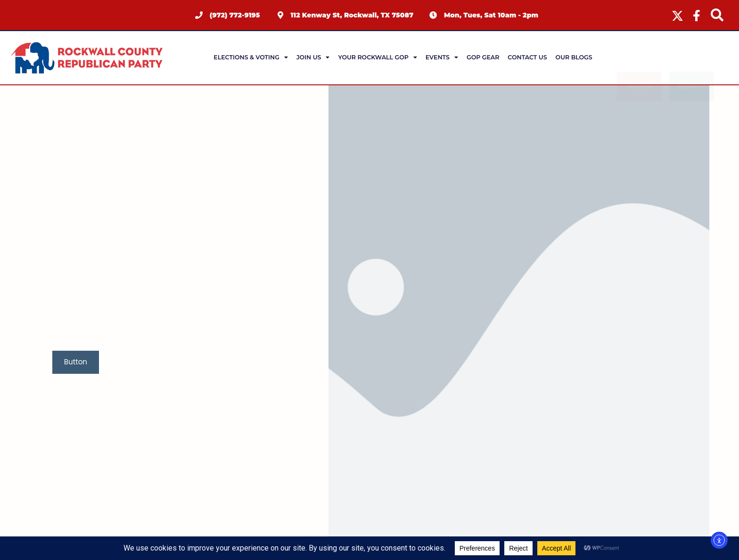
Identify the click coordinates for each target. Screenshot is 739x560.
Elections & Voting (251, 58)
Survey (639, 58)
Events (442, 58)
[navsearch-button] (717, 15)
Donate (692, 58)
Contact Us (527, 57)
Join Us (313, 58)
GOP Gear (483, 57)
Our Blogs (574, 57)
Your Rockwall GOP (377, 58)
